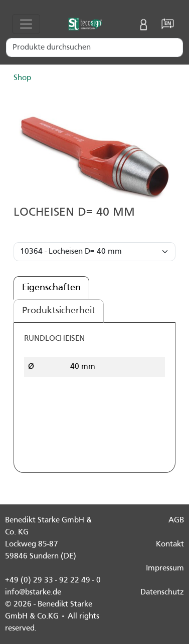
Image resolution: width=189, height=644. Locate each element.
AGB (176, 520)
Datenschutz (162, 592)
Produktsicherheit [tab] (59, 311)
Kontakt (170, 544)
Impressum (165, 568)
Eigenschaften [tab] (51, 288)
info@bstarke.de (33, 592)
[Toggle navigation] (26, 24)
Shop (22, 78)
